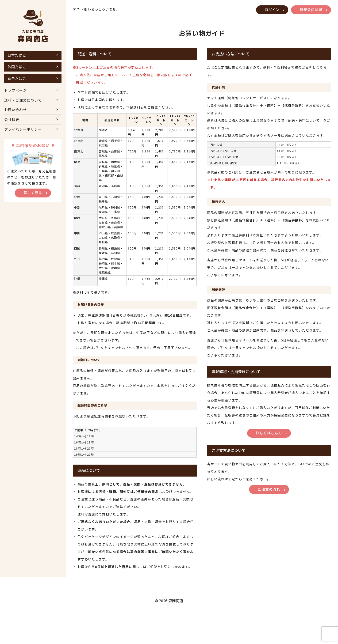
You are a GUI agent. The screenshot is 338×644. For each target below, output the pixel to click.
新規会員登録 (310, 10)
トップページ (15, 93)
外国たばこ (17, 68)
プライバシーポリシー (23, 135)
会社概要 (12, 125)
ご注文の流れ (269, 500)
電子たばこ (17, 80)
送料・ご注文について (23, 104)
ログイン (270, 10)
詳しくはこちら (269, 443)
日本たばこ (17, 55)
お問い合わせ (15, 114)
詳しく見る (33, 199)
